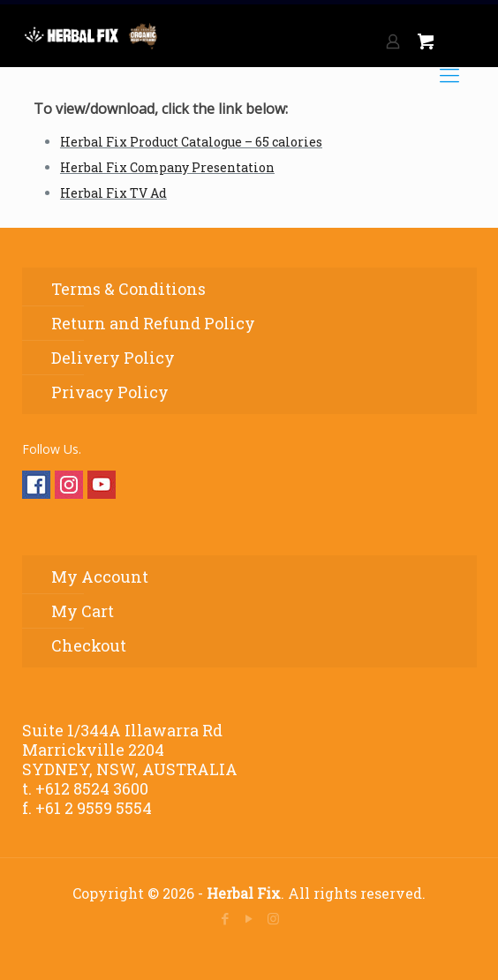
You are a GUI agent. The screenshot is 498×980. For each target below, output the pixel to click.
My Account (100, 577)
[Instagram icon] (273, 918)
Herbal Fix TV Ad (113, 193)
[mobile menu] (449, 75)
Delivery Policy (113, 358)
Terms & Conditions (128, 289)
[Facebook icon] (226, 918)
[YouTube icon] (249, 918)
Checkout (89, 645)
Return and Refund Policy (153, 323)
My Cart (83, 611)
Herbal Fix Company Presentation (167, 167)
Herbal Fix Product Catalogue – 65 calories (191, 142)
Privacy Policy (110, 392)
